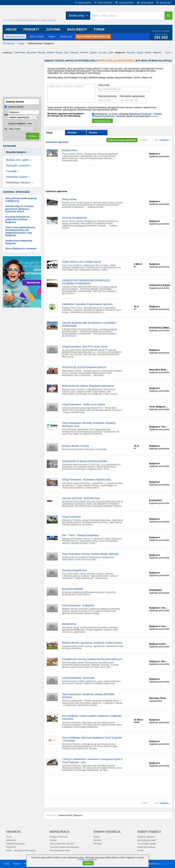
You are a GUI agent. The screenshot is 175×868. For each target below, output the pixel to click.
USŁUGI (11, 29)
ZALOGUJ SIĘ (165, 3)
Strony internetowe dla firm (62, 844)
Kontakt (53, 840)
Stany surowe (69, 199)
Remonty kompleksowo (74, 218)
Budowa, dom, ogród (19, 160)
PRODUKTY (31, 29)
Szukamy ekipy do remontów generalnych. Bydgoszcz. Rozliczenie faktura (19, 209)
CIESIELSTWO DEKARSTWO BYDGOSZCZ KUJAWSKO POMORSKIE (86, 282)
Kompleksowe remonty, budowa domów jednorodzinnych (92, 659)
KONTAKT (17, 864)
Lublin (111, 53)
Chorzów (102, 53)
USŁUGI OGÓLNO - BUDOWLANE (81, 498)
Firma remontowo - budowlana (78, 605)
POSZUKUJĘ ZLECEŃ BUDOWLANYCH (84, 367)
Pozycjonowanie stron (60, 851)
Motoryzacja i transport (20, 182)
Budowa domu (70, 150)
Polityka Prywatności (15, 844)
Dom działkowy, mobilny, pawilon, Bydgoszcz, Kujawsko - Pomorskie (92, 717)
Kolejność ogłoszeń (146, 837)
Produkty (72, 133)
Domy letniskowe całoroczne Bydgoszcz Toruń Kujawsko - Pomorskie (92, 739)
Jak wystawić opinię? (147, 844)
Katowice (74, 53)
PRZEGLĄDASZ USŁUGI (15, 37)
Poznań (59, 53)
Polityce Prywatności (87, 860)
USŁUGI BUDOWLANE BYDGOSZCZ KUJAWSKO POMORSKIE (89, 324)
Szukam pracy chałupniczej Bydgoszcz (19, 242)
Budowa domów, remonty (75, 446)
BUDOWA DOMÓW (72, 589)
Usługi (49, 133)
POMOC (52, 37)
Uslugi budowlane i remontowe (78, 678)
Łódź (66, 53)
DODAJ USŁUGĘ (84, 3)
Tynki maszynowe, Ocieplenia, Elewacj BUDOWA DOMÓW (88, 696)
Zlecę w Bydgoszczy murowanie (21, 249)
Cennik (140, 851)
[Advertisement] (20, 77)
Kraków (50, 53)
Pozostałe (13, 171)
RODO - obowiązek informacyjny (21, 851)
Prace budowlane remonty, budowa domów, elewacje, (90, 554)
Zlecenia (93, 133)
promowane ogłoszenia (57, 142)
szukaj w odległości (15, 124)
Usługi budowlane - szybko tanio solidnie (84, 404)
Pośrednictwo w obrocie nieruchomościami (85, 461)
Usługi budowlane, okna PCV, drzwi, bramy (85, 347)
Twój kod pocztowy (107, 96)
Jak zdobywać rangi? (147, 840)
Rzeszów (131, 53)
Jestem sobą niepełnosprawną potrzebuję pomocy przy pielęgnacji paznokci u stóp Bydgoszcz (20, 232)
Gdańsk (93, 53)
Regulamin (11, 847)
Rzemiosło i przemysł (19, 166)
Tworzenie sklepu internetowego (64, 847)
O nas (9, 837)
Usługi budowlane (72, 517)
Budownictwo (69, 624)
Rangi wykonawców (146, 847)
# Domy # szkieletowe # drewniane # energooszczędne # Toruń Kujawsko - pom (92, 761)
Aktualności (11, 840)
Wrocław (42, 53)
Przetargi (98, 844)
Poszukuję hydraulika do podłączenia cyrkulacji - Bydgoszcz (17, 220)
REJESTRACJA (147, 3)
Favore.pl (31, 15)
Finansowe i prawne (18, 177)
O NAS (7, 864)
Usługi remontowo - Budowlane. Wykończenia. (87, 480)
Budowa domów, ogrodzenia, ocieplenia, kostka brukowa (92, 643)
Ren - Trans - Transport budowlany (80, 535)
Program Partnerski (59, 837)
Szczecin (84, 53)
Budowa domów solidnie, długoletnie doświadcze (88, 386)
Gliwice (148, 53)
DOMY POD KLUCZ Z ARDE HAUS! (81, 262)
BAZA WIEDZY (77, 29)
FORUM (99, 29)
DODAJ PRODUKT (105, 3)
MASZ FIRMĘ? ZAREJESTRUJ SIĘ (93, 37)
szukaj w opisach (14, 107)
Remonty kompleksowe (74, 570)
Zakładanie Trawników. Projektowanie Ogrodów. (87, 304)
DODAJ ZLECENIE (126, 3)
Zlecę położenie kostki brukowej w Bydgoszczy (21, 200)
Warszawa (31, 53)
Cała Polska (19, 53)
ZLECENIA (53, 29)
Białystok (157, 53)
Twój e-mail (104, 85)
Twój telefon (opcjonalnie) (132, 96)
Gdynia (140, 53)
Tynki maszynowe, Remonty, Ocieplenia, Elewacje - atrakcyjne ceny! (89, 425)
